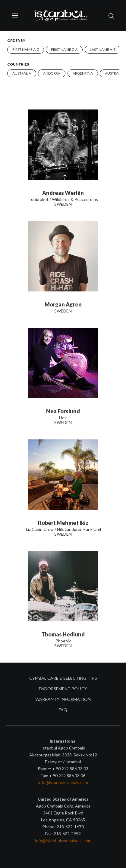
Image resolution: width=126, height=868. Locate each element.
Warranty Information (63, 699)
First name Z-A (64, 49)
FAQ (63, 710)
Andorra (52, 73)
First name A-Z (26, 49)
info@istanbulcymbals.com (63, 782)
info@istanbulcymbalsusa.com (63, 840)
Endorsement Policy (63, 689)
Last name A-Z (103, 49)
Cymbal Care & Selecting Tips (63, 678)
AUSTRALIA (22, 73)
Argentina (83, 73)
